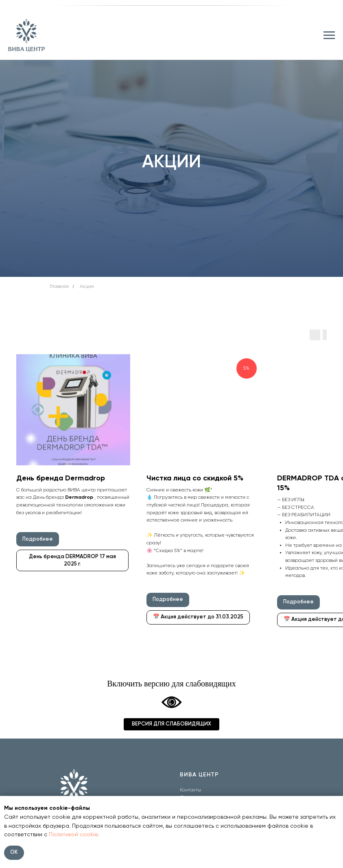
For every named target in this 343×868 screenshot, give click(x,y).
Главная (59, 287)
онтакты (192, 790)
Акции (87, 287)
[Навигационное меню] (329, 35)
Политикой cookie (73, 835)
